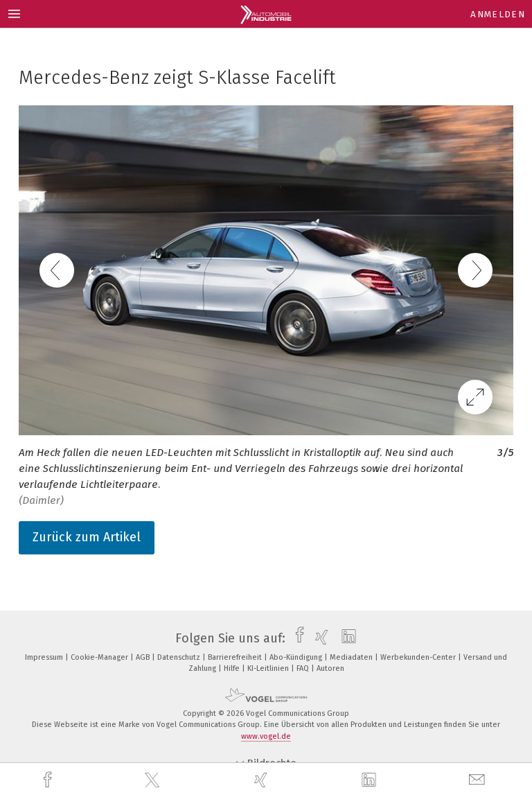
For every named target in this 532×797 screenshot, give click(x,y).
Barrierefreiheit (236, 657)
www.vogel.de (266, 736)
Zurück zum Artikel (87, 537)
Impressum (45, 657)
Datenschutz (180, 657)
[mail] (479, 780)
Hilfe (233, 668)
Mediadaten (352, 657)
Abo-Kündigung (297, 657)
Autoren (330, 668)
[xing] (263, 780)
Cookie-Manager (100, 657)
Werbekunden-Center (419, 657)
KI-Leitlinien (269, 668)
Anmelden (498, 14)
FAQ (304, 668)
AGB (144, 657)
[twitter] (154, 780)
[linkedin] (371, 780)
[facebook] (49, 780)
